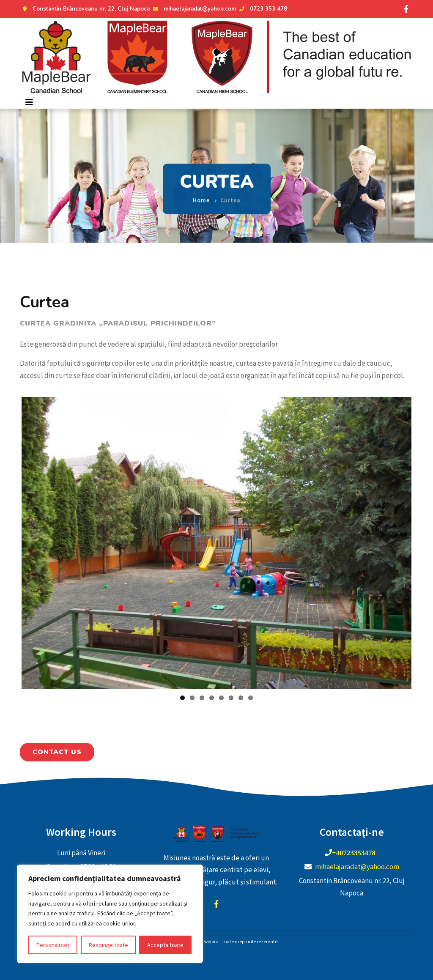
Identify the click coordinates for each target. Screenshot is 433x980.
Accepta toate (165, 945)
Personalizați (53, 945)
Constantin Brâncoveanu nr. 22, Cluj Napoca (85, 9)
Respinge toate (108, 945)
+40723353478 (354, 853)
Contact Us (57, 752)
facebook (216, 904)
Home (201, 194)
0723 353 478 (262, 9)
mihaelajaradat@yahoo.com (193, 9)
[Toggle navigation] (29, 102)
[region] (110, 914)
